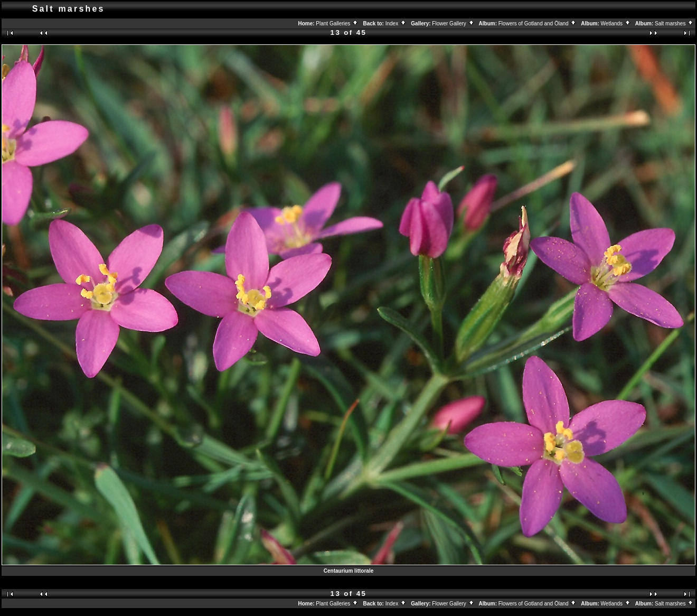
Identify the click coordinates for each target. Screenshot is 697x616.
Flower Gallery (453, 24)
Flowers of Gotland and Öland (538, 24)
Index (396, 24)
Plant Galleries (337, 24)
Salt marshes (674, 24)
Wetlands (616, 24)
